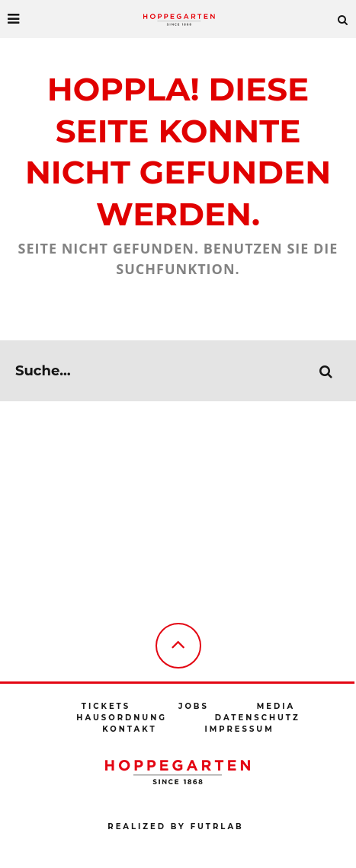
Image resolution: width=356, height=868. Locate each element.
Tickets (106, 706)
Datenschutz (258, 718)
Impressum (239, 729)
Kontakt (129, 729)
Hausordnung (122, 718)
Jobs (194, 706)
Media (276, 706)
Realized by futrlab (175, 827)
